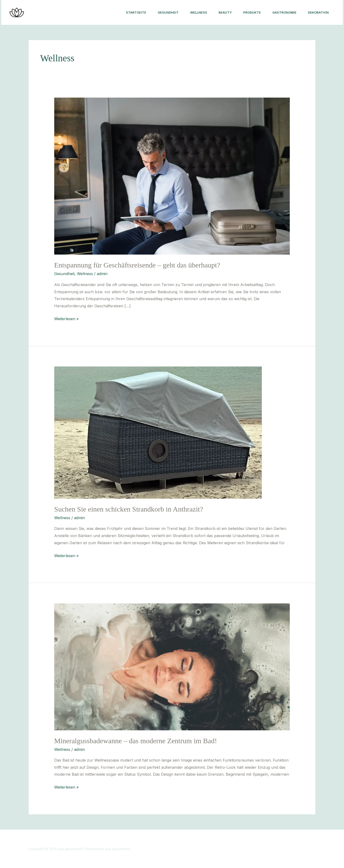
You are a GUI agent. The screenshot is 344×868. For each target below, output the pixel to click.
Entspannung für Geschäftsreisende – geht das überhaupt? (137, 265)
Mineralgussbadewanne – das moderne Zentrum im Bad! (136, 741)
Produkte (252, 12)
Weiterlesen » (66, 318)
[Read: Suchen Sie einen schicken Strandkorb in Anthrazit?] (158, 432)
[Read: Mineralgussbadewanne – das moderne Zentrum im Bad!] (172, 666)
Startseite (136, 12)
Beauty (225, 12)
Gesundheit (168, 12)
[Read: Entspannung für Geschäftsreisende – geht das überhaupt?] (172, 176)
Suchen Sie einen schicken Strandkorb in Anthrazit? (129, 509)
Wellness (199, 12)
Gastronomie (284, 12)
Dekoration (318, 12)
